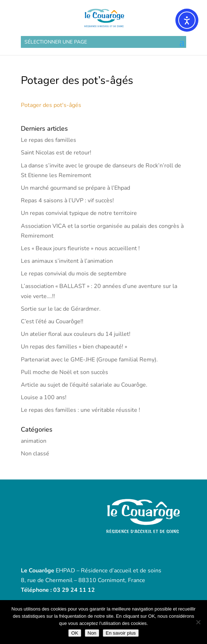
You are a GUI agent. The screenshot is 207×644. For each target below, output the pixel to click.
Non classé (35, 454)
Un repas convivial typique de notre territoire (79, 213)
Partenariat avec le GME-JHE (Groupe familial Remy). (89, 360)
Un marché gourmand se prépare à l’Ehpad (75, 188)
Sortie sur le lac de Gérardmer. (61, 309)
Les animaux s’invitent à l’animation (67, 261)
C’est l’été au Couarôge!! (52, 321)
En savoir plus (121, 633)
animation (34, 441)
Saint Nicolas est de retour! (56, 153)
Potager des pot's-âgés (51, 105)
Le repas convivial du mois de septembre (74, 274)
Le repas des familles (49, 140)
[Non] (198, 622)
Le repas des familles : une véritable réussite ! (80, 410)
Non (92, 633)
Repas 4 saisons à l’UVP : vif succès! (67, 201)
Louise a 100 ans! (44, 397)
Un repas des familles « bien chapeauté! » (74, 347)
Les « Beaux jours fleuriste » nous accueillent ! (80, 248)
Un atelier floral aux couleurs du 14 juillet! (76, 334)
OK (75, 633)
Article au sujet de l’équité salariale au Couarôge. (84, 385)
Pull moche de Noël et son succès (65, 372)
